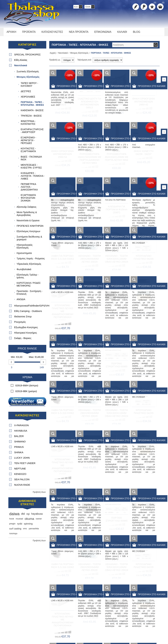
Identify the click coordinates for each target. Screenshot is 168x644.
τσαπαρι (13, 535)
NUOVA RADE (22, 487)
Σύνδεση (144, 7)
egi (28, 516)
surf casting (15, 530)
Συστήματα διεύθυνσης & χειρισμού (29, 240)
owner (39, 520)
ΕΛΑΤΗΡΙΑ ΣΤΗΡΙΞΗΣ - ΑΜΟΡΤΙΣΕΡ (32, 133)
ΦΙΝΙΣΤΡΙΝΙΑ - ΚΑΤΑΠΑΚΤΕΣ (28, 124)
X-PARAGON (21, 427)
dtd (23, 516)
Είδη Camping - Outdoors (28, 313)
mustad (19, 520)
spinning (28, 525)
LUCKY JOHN (22, 460)
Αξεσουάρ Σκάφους (26, 209)
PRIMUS (19, 449)
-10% (70, 77)
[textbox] (133, 47)
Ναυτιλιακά (62, 55)
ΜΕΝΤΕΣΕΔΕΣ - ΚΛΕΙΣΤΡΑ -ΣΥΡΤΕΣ (31, 168)
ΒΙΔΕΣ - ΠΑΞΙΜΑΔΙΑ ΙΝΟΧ (31, 160)
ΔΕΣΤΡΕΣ (26, 93)
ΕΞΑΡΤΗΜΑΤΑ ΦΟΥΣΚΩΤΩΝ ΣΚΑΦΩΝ (28, 200)
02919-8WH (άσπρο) (27, 387)
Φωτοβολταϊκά (24, 271)
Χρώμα (27, 379)
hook (12, 520)
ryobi (20, 525)
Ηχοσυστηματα (24, 255)
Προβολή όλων (39, 494)
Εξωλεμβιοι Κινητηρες (26, 329)
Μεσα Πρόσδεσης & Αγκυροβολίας (27, 215)
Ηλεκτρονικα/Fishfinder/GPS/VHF (30, 307)
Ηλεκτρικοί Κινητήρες (26, 334)
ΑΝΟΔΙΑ (21, 301)
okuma (29, 520)
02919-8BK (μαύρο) (26, 393)
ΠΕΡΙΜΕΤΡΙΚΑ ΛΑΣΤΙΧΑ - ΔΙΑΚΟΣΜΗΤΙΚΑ (29, 189)
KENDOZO (20, 476)
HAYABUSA (21, 432)
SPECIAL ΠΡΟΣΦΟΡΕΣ (27, 56)
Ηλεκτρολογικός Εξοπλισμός (25, 248)
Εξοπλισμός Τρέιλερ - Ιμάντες (27, 278)
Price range (27, 350)
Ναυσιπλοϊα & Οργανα (28, 222)
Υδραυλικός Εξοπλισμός (29, 266)
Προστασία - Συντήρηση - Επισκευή (30, 294)
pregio (12, 525)
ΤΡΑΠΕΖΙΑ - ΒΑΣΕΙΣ (31, 118)
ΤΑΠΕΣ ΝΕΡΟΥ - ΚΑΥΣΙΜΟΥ (29, 86)
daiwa (14, 516)
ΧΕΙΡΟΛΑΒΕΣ (28, 99)
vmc (25, 530)
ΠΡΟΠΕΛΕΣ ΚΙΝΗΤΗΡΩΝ (30, 228)
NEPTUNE (20, 470)
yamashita (34, 530)
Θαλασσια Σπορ (23, 318)
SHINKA (19, 454)
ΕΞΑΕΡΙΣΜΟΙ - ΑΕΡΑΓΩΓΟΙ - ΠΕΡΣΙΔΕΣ (28, 142)
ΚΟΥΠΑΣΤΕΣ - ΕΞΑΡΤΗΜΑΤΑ (28, 152)
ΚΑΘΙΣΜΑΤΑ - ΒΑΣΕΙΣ (32, 112)
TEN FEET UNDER (25, 465)
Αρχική (52, 55)
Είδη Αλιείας (21, 62)
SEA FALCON (22, 481)
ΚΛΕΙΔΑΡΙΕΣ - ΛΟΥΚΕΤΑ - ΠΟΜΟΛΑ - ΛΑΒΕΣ (33, 178)
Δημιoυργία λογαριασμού (136, 7)
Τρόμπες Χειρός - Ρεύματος (31, 260)
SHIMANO (20, 443)
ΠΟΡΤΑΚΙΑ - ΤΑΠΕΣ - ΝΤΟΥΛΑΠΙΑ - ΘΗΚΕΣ (32, 105)
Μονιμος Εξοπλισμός (78, 55)
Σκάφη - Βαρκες (23, 340)
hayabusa (37, 516)
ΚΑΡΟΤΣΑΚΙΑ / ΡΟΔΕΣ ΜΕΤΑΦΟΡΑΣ (29, 286)
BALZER (19, 438)
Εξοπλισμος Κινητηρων (28, 233)
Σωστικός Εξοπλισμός (28, 73)
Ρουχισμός (20, 324)
